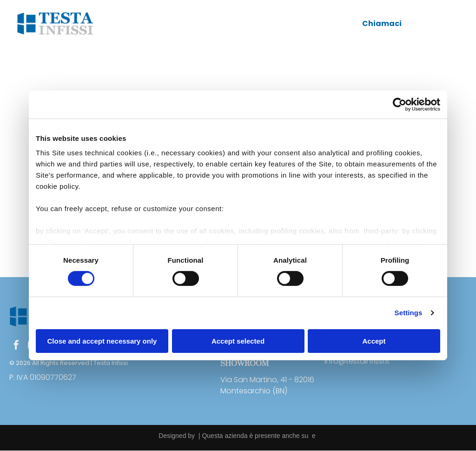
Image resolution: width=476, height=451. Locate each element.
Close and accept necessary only (102, 341)
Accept (374, 341)
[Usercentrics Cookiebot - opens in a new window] (400, 105)
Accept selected (238, 341)
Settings (409, 313)
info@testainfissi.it (357, 361)
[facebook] (16, 346)
